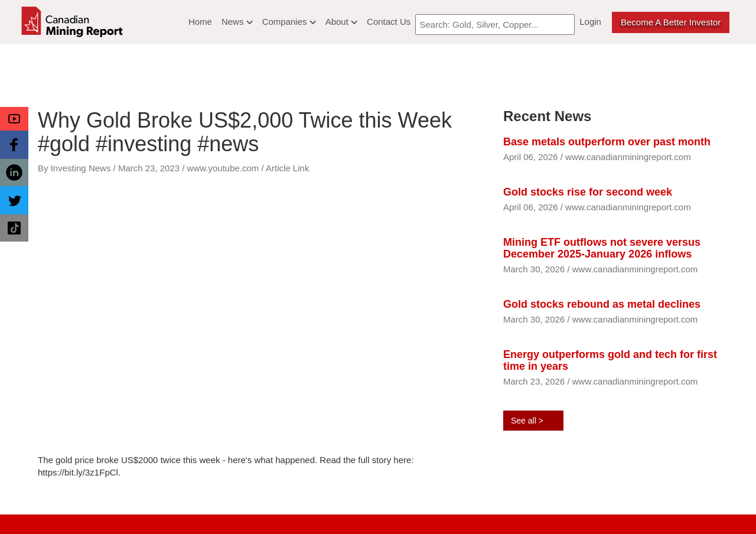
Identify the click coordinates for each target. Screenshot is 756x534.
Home (200, 22)
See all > (527, 421)
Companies (289, 22)
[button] (14, 119)
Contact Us (389, 22)
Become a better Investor (671, 22)
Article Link (287, 168)
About (341, 22)
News (237, 22)
